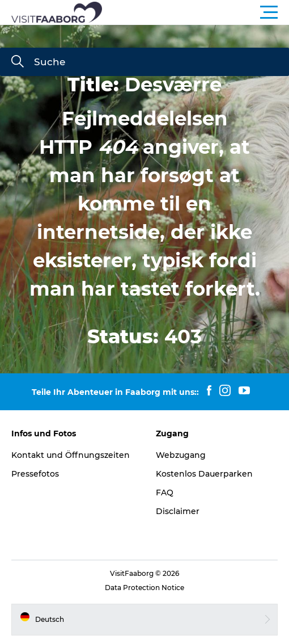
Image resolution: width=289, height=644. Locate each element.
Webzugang (181, 455)
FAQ (165, 493)
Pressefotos (35, 474)
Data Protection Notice (144, 588)
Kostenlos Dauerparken (204, 474)
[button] (195, 12)
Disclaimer (178, 511)
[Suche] (18, 62)
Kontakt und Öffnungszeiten (71, 455)
